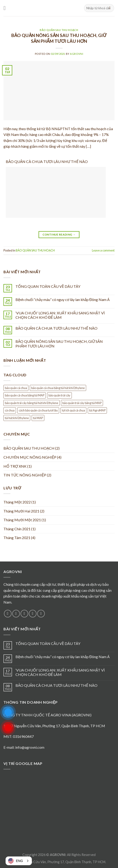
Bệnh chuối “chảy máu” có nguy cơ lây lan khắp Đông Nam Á (63, 299)
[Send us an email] (33, 614)
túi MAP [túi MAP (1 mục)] (38, 418)
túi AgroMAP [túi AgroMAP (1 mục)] (97, 410)
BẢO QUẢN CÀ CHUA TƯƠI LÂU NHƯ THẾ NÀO (47, 161)
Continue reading (59, 235)
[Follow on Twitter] (24, 614)
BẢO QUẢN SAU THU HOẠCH (59, 30)
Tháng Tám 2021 (17, 538)
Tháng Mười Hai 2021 (21, 511)
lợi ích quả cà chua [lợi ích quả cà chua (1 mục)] (73, 410)
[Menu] (6, 8)
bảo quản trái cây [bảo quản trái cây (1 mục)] (59, 395)
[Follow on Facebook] (8, 614)
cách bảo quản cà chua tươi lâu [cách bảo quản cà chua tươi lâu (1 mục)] (38, 410)
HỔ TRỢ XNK (15, 466)
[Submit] (110, 8)
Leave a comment (103, 250)
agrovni (77, 54)
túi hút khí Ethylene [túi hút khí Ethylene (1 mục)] (17, 418)
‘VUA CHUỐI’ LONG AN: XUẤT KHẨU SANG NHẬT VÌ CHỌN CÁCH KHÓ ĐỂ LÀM (60, 315)
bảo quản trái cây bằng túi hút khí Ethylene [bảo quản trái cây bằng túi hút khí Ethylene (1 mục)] (32, 403)
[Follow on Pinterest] (41, 614)
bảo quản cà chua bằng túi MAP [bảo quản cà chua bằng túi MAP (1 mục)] (25, 395)
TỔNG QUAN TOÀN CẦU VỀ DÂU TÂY (48, 286)
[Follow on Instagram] (16, 614)
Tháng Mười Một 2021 (22, 520)
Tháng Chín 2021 (17, 529)
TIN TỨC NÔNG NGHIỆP (25, 475)
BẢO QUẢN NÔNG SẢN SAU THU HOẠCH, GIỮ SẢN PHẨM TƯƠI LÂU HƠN (59, 38)
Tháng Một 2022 (17, 502)
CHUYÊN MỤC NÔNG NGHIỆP (30, 457)
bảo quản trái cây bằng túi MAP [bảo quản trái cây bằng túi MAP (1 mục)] (82, 403)
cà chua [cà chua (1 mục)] (10, 410)
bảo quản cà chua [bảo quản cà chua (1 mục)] (16, 388)
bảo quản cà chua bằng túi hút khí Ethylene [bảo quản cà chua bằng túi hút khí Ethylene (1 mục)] (58, 388)
